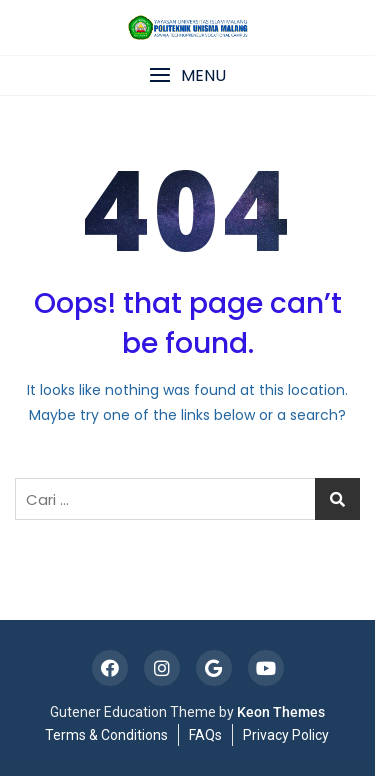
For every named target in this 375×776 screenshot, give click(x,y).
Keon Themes (281, 712)
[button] (187, 75)
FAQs (205, 735)
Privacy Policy (286, 735)
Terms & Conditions (106, 735)
